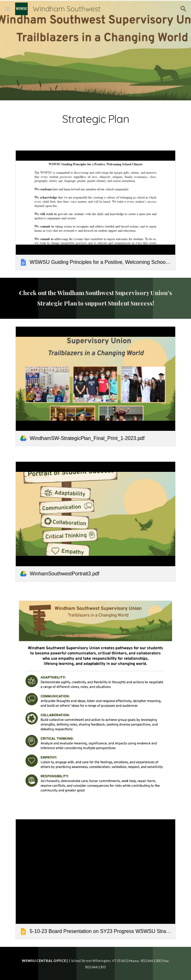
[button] (8, 9)
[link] (95, 210)
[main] (95, 122)
